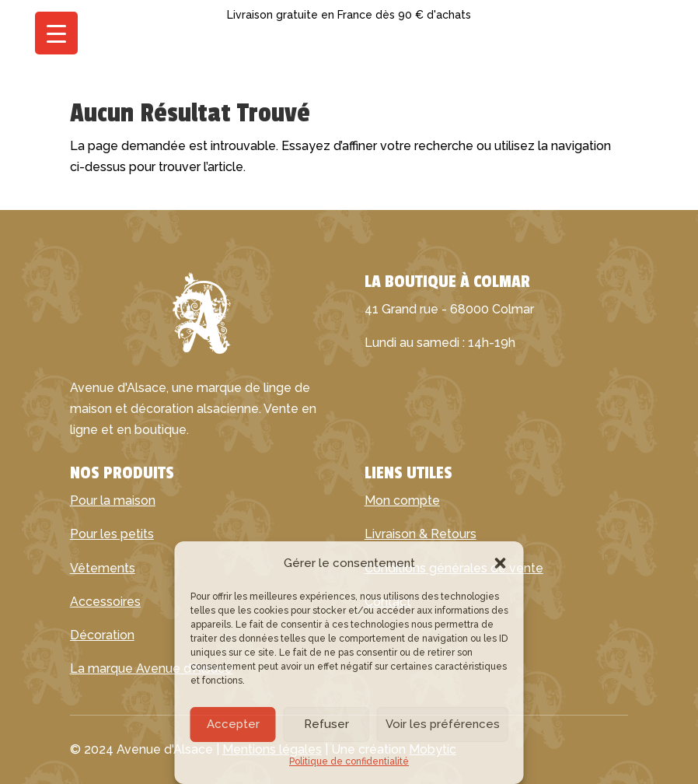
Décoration (102, 635)
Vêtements (103, 568)
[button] (501, 563)
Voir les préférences (443, 724)
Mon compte (402, 500)
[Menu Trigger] (56, 33)
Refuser (326, 724)
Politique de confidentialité (349, 761)
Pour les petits (112, 534)
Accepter (233, 724)
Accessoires (105, 602)
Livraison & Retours (421, 534)
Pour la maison (113, 500)
